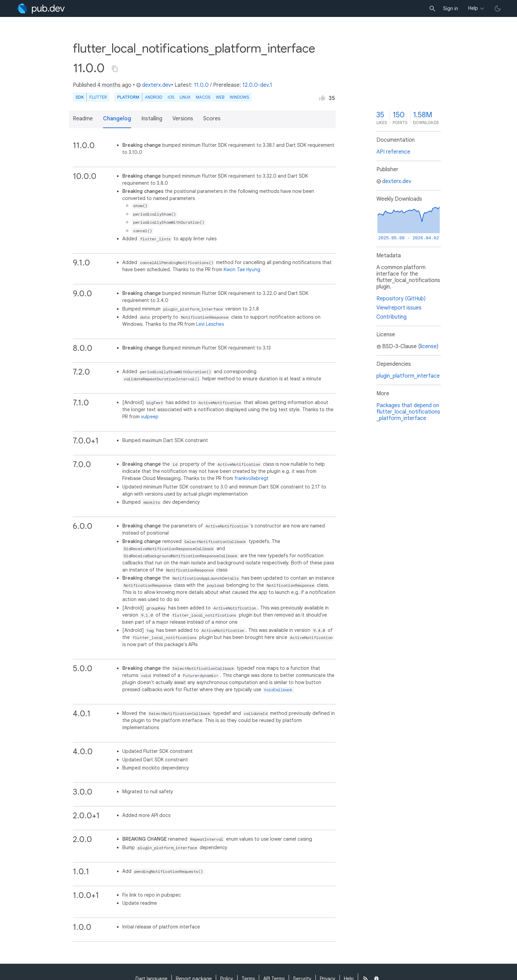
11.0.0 (201, 85)
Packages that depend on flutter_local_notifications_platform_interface (408, 412)
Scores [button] (212, 119)
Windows (239, 97)
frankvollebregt (252, 478)
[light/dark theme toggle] (498, 8)
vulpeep (150, 417)
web (220, 97)
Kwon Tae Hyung (242, 269)
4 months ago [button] (114, 85)
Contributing (391, 317)
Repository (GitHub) (401, 299)
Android (154, 97)
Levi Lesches (210, 324)
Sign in (451, 8)
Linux (185, 97)
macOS (203, 97)
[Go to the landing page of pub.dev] (41, 8)
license (428, 346)
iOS (171, 97)
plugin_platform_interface (408, 376)
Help (473, 8)
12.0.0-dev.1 (257, 85)
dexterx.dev (154, 85)
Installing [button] (152, 119)
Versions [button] (183, 119)
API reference (393, 152)
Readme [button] (83, 119)
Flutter (98, 97)
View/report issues (399, 308)
